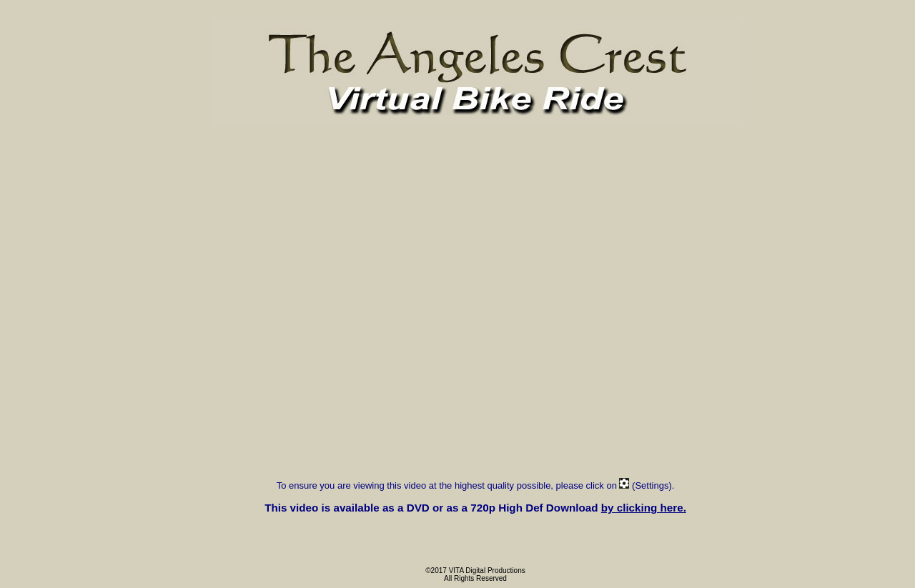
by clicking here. (644, 508)
